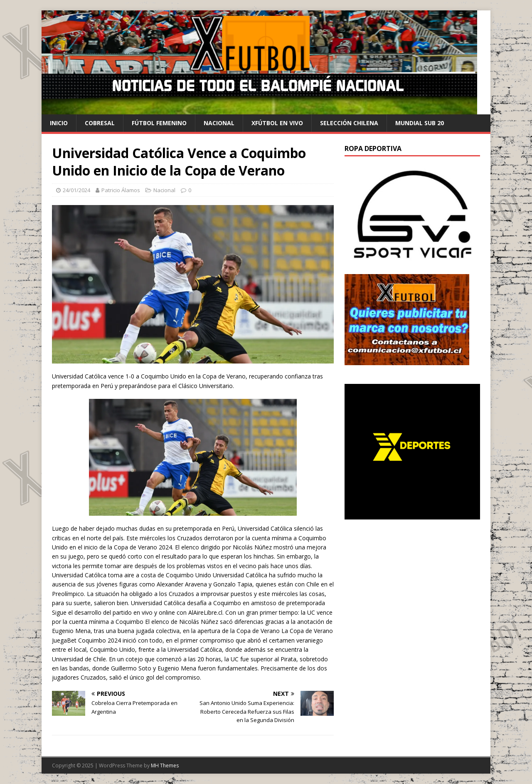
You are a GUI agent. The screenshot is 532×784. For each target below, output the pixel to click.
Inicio (59, 123)
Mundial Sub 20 (420, 123)
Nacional (219, 123)
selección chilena (349, 123)
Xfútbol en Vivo (277, 123)
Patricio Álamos (121, 190)
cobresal (100, 123)
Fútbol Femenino (159, 123)
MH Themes (165, 765)
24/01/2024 (76, 190)
